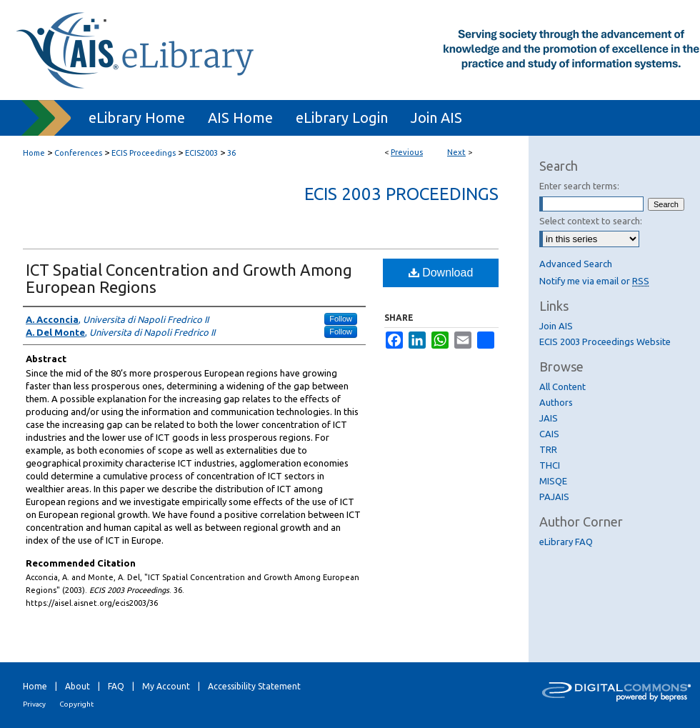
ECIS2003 (201, 153)
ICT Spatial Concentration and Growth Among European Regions (189, 278)
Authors (556, 402)
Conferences (78, 153)
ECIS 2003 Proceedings (401, 194)
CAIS (549, 434)
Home (34, 153)
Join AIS (556, 326)
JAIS (549, 418)
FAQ (116, 686)
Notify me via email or (594, 281)
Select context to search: (591, 221)
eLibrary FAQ (566, 542)
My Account (166, 686)
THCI (550, 465)
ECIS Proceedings (144, 153)
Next (456, 152)
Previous (407, 152)
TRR (548, 449)
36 (231, 153)
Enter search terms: (579, 186)
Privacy (34, 704)
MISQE (553, 481)
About (77, 686)
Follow (341, 319)
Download (441, 273)
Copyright (76, 704)
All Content (562, 387)
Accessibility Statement (254, 686)
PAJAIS (554, 497)
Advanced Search (576, 264)
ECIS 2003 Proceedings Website (605, 341)
